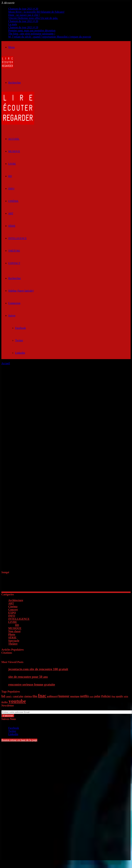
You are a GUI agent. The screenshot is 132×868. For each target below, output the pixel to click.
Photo (12, 634)
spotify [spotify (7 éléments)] (120, 696)
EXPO (12, 613)
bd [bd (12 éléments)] (3, 696)
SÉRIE (12, 226)
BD (10, 176)
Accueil (6, 363)
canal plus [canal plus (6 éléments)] (18, 696)
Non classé (14, 631)
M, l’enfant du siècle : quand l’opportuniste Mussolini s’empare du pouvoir (50, 37)
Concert (13, 610)
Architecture (16, 600)
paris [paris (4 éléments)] (92, 697)
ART (11, 213)
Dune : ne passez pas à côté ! (24, 15)
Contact (14, 263)
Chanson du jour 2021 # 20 (23, 9)
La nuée (13, 24)
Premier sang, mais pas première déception (32, 30)
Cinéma (13, 201)
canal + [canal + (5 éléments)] (9, 696)
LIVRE (12, 164)
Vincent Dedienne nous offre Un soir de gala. (33, 18)
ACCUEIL (14, 139)
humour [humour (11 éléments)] (64, 696)
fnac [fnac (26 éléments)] (42, 696)
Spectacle (14, 641)
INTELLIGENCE (17, 238)
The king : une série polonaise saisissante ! (32, 34)
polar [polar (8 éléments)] (97, 696)
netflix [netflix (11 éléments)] (84, 696)
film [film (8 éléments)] (35, 696)
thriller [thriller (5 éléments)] (5, 702)
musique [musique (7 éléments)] (75, 696)
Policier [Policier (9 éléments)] (106, 696)
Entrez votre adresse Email (16, 709)
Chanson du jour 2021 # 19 (23, 27)
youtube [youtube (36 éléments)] (17, 701)
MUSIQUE (14, 151)
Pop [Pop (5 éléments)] (113, 696)
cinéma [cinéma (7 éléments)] (28, 696)
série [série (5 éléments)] (126, 696)
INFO (11, 189)
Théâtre (14, 251)
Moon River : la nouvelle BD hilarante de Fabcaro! (36, 12)
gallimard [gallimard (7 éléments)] (52, 696)
